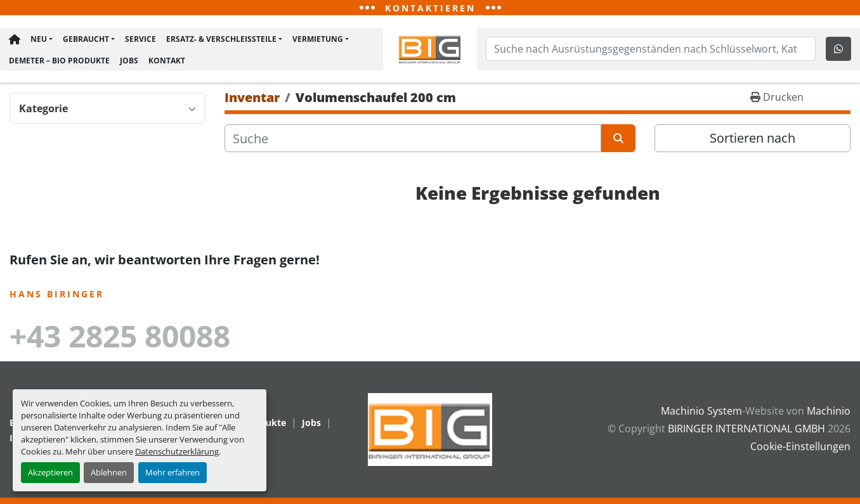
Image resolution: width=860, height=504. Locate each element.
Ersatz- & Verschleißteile (220, 41)
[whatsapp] (840, 50)
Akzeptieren (50, 472)
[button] (40, 41)
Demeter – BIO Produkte (58, 61)
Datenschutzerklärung (177, 451)
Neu (37, 41)
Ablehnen (109, 472)
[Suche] (413, 141)
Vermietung (316, 41)
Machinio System (701, 411)
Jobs (128, 61)
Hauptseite (13, 41)
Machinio (829, 411)
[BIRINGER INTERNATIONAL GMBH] (430, 429)
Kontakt (166, 61)
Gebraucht (85, 41)
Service (139, 41)
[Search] (651, 50)
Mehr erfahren (173, 472)
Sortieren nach (752, 140)
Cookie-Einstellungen (800, 446)
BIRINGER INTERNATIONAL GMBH (746, 429)
